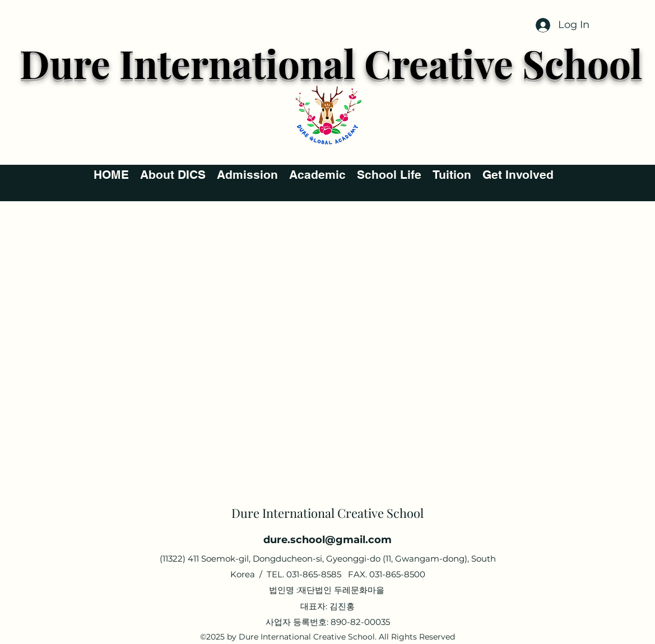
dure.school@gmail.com (327, 540)
